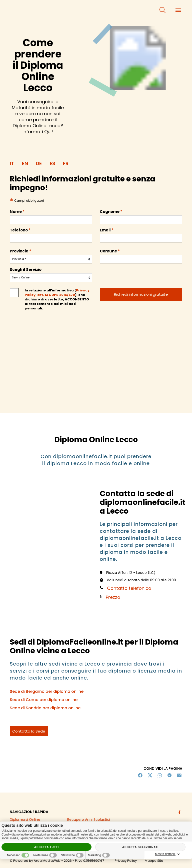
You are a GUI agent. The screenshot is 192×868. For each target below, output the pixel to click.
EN (25, 163)
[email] (141, 238)
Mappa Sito (154, 861)
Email (107, 230)
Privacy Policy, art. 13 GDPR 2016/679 (57, 293)
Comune (110, 251)
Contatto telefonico (129, 588)
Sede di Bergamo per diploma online (47, 691)
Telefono (20, 230)
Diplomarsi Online (25, 820)
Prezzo (113, 597)
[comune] (141, 259)
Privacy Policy (126, 861)
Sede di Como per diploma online (44, 700)
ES (52, 163)
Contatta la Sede (29, 731)
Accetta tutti (47, 847)
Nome (17, 212)
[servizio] (51, 278)
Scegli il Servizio (26, 270)
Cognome (111, 212)
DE (39, 163)
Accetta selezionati (140, 847)
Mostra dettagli (168, 854)
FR (66, 163)
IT (12, 163)
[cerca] (162, 10)
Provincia (20, 251)
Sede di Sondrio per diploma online (45, 708)
